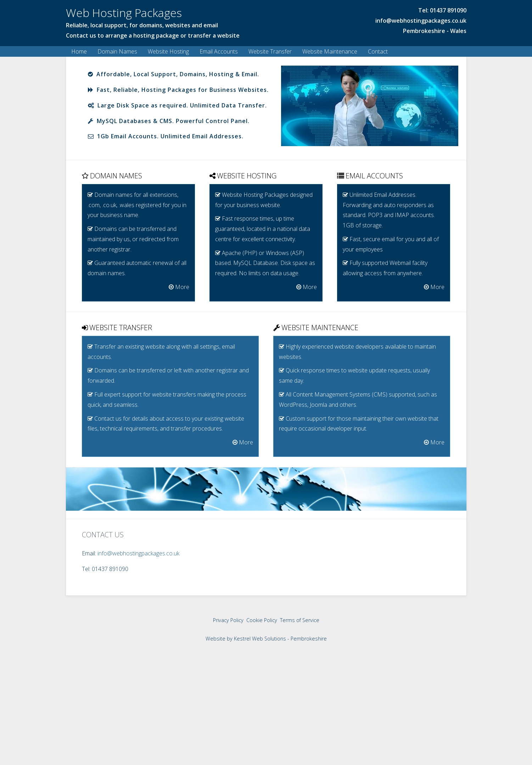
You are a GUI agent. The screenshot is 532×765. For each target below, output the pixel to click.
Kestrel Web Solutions (260, 638)
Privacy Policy (228, 620)
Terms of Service (300, 620)
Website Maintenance (330, 51)
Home (79, 51)
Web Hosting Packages (124, 13)
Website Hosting (168, 51)
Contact (378, 51)
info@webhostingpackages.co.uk (421, 21)
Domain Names (117, 51)
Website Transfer (270, 51)
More (179, 287)
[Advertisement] (266, 714)
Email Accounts (219, 51)
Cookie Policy (262, 620)
